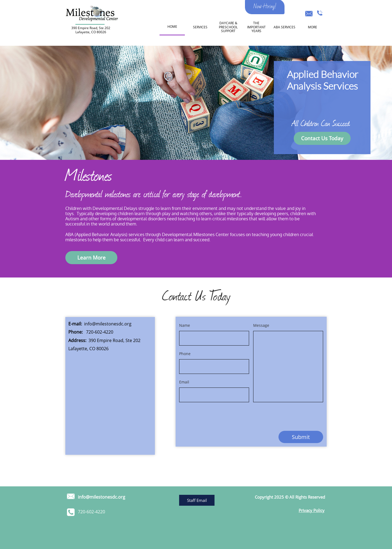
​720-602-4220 (91, 512)
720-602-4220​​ (100, 332)
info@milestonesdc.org (108, 324)
